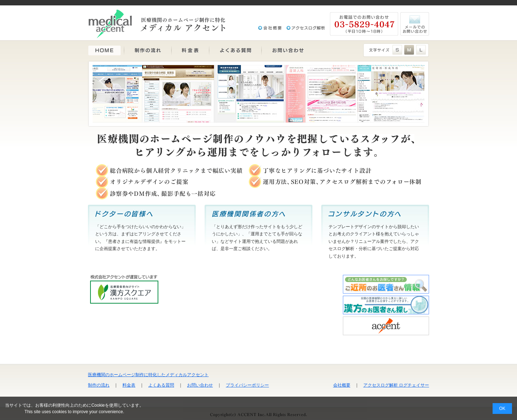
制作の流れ (99, 385)
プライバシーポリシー (247, 385)
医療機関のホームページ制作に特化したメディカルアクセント (148, 375)
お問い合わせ (200, 385)
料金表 (129, 385)
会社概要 (342, 385)
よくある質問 (161, 385)
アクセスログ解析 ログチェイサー (396, 385)
